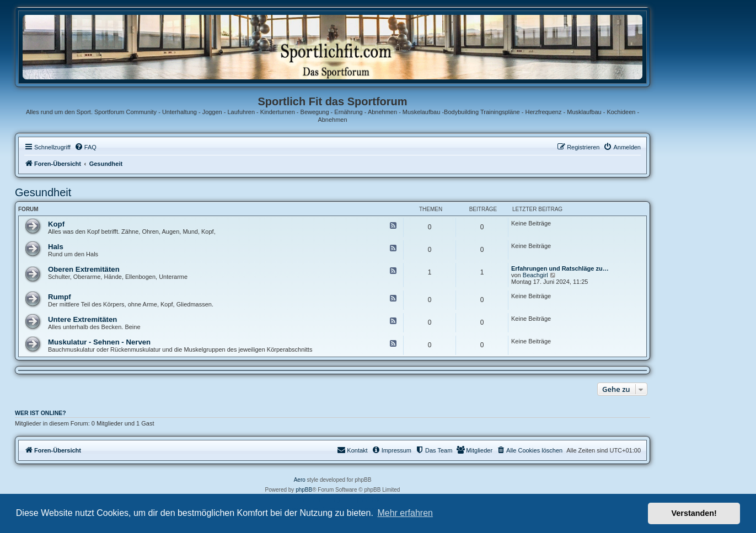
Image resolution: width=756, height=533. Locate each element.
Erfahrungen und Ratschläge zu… (560, 268)
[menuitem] (85, 147)
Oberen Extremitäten (84, 269)
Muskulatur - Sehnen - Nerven (99, 342)
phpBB (304, 490)
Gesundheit (43, 192)
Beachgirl (535, 275)
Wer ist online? (41, 413)
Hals (56, 247)
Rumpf (60, 297)
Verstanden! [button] (694, 513)
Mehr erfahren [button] (405, 513)
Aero (300, 480)
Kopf (56, 224)
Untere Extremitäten (82, 319)
